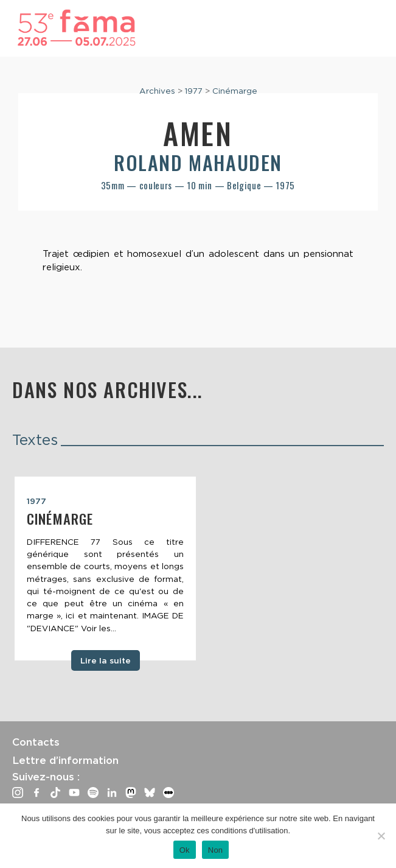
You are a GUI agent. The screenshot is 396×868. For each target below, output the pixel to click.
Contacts (36, 742)
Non (216, 850)
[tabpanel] (105, 569)
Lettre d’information (65, 760)
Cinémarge (235, 91)
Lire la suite (106, 660)
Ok (185, 850)
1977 (194, 91)
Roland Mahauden (198, 162)
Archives (157, 91)
